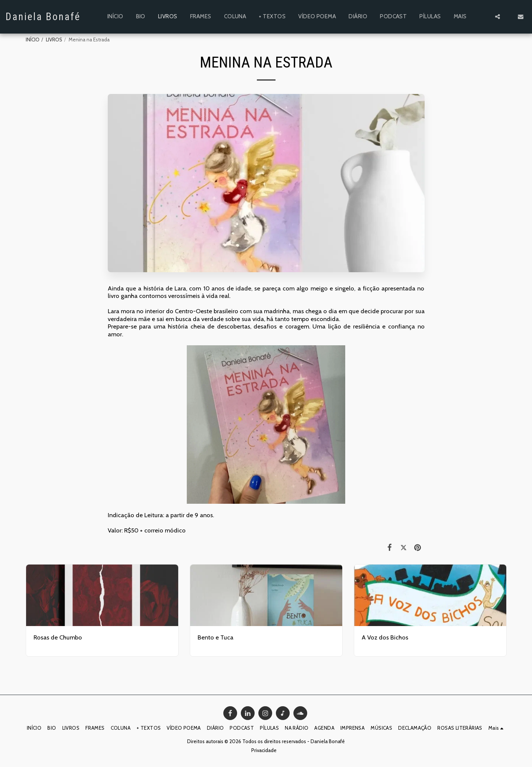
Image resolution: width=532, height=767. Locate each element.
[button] (498, 17)
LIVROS (54, 40)
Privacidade (264, 750)
